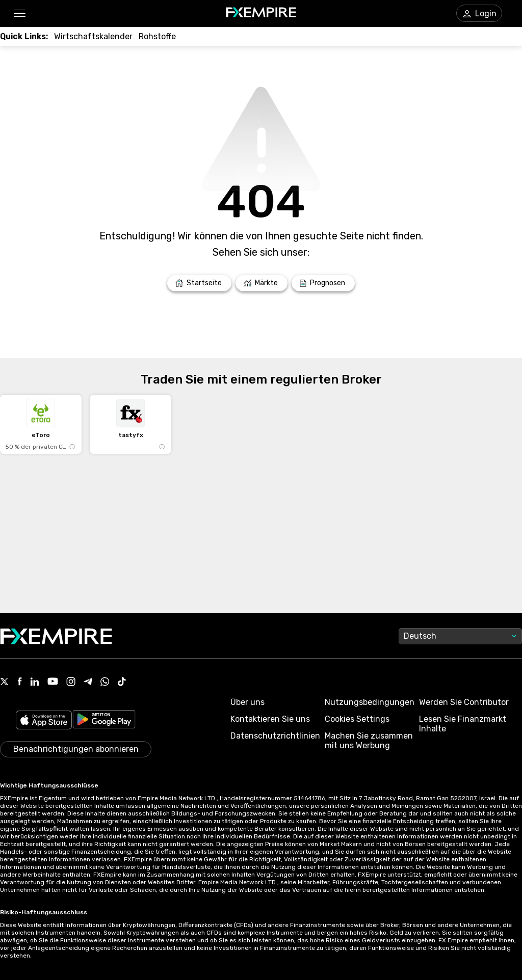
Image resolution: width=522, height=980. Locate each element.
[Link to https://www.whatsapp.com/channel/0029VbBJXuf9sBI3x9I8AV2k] (105, 683)
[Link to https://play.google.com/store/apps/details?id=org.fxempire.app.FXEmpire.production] (104, 721)
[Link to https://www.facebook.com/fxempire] (20, 682)
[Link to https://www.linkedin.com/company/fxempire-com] (35, 683)
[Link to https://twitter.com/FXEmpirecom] (5, 683)
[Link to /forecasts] (323, 283)
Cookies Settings (357, 719)
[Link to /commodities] (157, 36)
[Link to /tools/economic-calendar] (93, 36)
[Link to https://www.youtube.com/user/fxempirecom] (53, 682)
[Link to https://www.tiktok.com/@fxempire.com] (122, 683)
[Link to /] (199, 283)
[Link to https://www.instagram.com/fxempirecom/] (71, 683)
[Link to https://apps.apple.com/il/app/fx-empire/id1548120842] (44, 721)
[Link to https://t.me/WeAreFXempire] (88, 683)
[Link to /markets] (262, 283)
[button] (19, 13)
